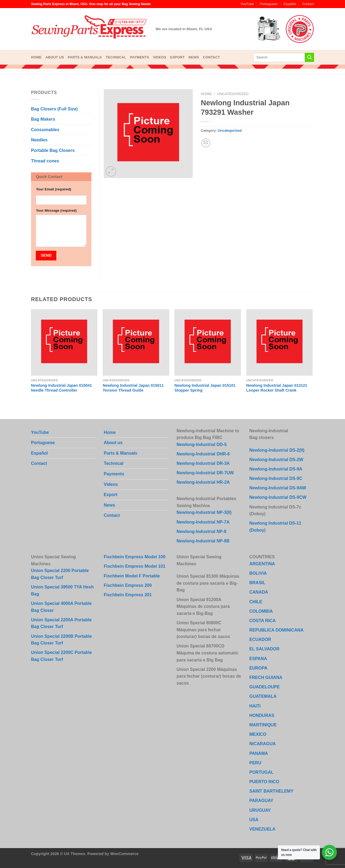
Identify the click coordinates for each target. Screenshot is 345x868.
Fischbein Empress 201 (128, 595)
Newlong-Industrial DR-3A (203, 463)
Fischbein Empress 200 (128, 585)
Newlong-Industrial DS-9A (276, 469)
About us (55, 57)
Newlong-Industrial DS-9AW (278, 488)
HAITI (255, 706)
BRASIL (257, 583)
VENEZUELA (262, 829)
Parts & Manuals (85, 57)
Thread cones (45, 161)
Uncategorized (233, 94)
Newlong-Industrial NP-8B (203, 541)
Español (290, 4)
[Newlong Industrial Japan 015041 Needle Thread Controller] (64, 342)
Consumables (45, 130)
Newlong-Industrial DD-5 (202, 445)
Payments (139, 57)
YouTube (247, 4)
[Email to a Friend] (206, 143)
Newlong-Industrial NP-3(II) (204, 512)
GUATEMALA (263, 696)
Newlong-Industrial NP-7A (203, 522)
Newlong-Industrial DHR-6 (203, 454)
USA (254, 820)
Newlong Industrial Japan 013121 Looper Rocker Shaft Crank (277, 388)
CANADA (259, 592)
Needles (39, 140)
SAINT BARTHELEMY (271, 791)
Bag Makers (43, 119)
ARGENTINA (262, 564)
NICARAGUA (263, 744)
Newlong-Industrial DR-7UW (205, 473)
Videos (160, 57)
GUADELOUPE (265, 687)
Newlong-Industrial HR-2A (203, 482)
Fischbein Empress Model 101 (135, 566)
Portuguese (269, 4)
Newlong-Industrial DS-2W (276, 460)
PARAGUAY (261, 801)
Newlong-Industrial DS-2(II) (277, 450)
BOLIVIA (258, 573)
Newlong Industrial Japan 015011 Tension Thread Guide (133, 388)
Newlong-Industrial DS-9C (276, 478)
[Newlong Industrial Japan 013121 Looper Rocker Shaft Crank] (280, 342)
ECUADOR (260, 639)
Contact (308, 4)
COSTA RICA (263, 621)
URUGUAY (260, 810)
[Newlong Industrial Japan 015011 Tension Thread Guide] (136, 342)
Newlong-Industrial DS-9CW (278, 497)
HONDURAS (262, 715)
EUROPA (258, 668)
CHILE (256, 602)
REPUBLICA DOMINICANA (276, 630)
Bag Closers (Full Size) (54, 109)
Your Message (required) (56, 210)
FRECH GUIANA (266, 677)
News (194, 57)
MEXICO (258, 734)
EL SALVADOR (264, 649)
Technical (116, 57)
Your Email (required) (54, 189)
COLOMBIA (261, 611)
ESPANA (258, 659)
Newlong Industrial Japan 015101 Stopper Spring (205, 388)
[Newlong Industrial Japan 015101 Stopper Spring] (208, 342)
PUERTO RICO (264, 782)
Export (177, 57)
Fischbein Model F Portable (132, 576)
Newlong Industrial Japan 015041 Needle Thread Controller (61, 388)
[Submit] (309, 57)
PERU (255, 763)
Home (36, 57)
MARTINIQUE (263, 725)
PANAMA (259, 753)
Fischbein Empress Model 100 (135, 557)
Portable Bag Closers (53, 150)
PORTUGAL (261, 772)
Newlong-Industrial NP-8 (201, 531)
